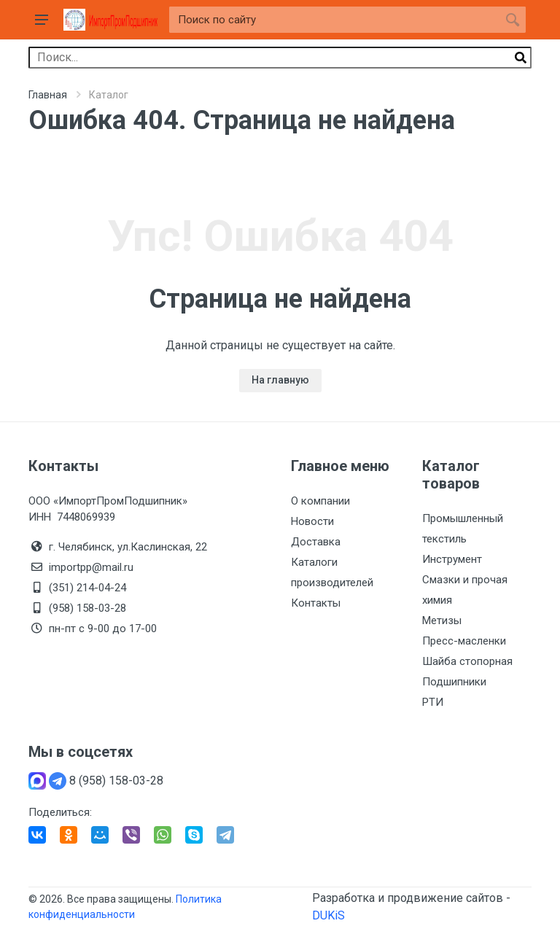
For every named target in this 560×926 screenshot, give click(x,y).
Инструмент (452, 559)
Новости (312, 521)
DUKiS (328, 915)
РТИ (433, 702)
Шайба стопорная (467, 661)
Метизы (442, 620)
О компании (320, 501)
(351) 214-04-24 (87, 588)
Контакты (316, 603)
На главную (280, 380)
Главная (48, 95)
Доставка (316, 542)
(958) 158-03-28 (89, 608)
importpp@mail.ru (91, 567)
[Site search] (334, 20)
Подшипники (454, 682)
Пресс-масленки (464, 641)
